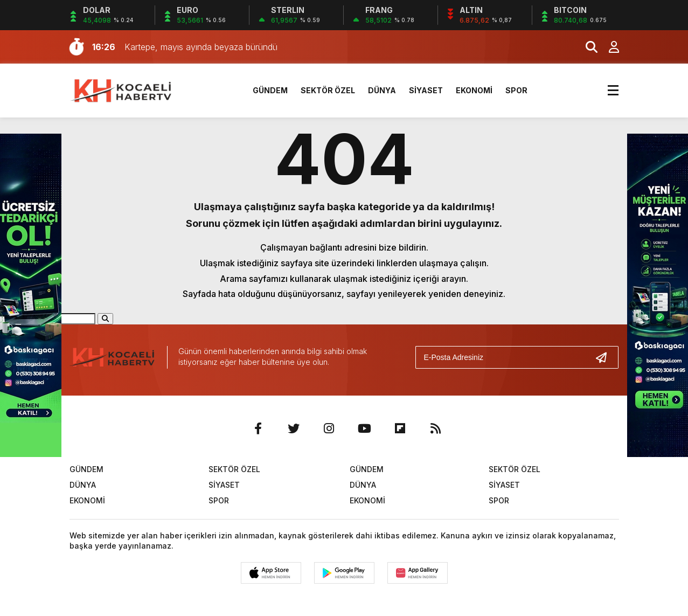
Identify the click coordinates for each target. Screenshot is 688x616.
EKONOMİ (474, 90)
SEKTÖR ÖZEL (328, 90)
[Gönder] (606, 357)
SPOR (516, 90)
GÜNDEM (270, 90)
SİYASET (426, 90)
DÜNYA (382, 90)
